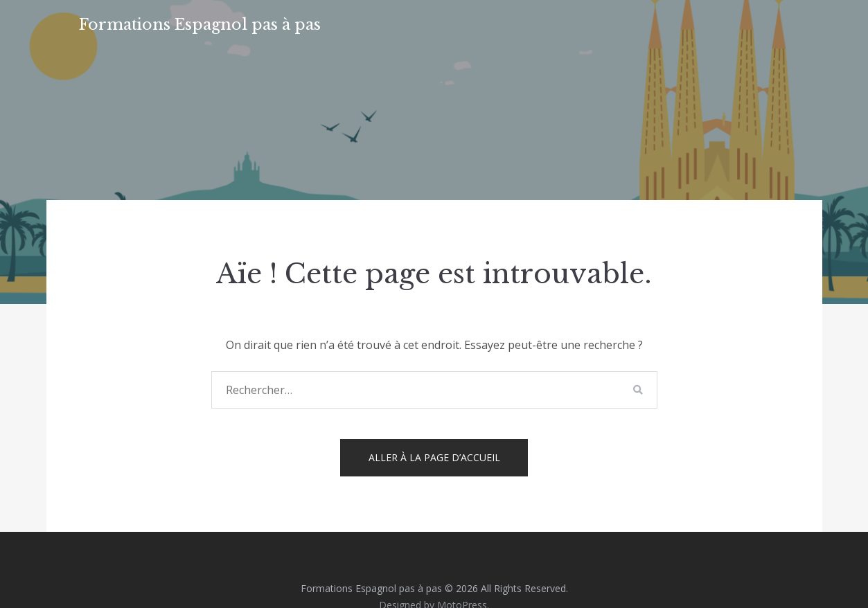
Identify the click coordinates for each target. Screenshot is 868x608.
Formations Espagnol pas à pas (200, 25)
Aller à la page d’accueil (434, 457)
